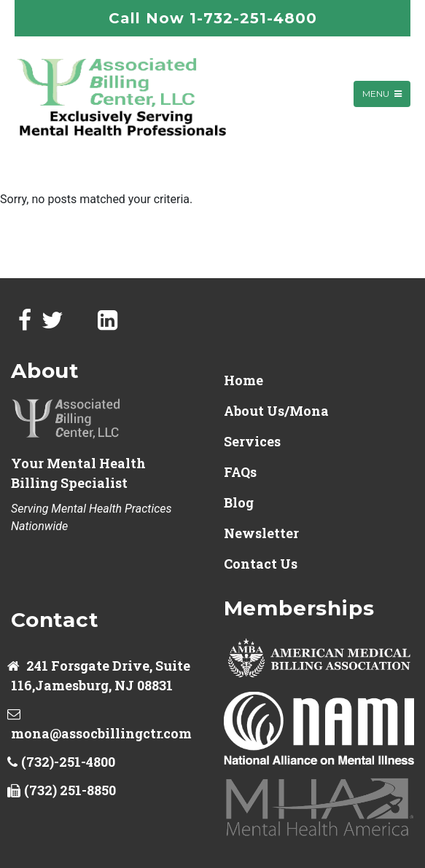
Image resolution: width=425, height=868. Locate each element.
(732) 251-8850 (70, 790)
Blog (239, 502)
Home (243, 380)
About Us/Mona (276, 411)
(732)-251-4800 (68, 762)
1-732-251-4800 (253, 18)
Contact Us (261, 564)
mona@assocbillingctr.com (101, 733)
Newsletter (261, 533)
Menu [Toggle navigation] (382, 94)
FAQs (240, 472)
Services (252, 441)
